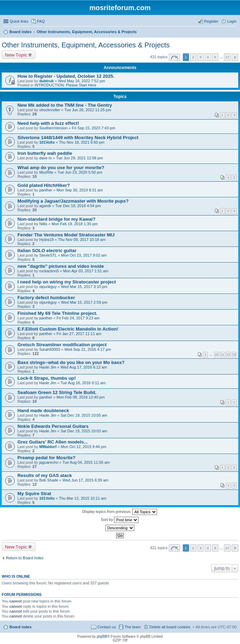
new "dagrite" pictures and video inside (61, 266)
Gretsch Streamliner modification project (62, 345)
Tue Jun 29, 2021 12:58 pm (80, 158)
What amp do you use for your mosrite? (61, 168)
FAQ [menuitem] (41, 21)
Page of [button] (174, 57)
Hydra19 (46, 240)
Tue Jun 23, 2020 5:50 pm (80, 172)
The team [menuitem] (133, 627)
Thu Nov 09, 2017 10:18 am (82, 240)
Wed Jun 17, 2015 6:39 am (85, 480)
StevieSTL (48, 255)
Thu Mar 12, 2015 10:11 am (83, 498)
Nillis (43, 224)
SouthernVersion (53, 128)
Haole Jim (48, 367)
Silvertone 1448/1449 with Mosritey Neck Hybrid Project (78, 138)
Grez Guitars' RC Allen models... (52, 442)
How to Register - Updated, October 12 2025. (66, 76)
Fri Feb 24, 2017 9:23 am (78, 318)
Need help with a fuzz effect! (48, 123)
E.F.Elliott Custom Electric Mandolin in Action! (68, 329)
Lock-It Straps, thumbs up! (47, 378)
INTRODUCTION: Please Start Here (65, 85)
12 (228, 355)
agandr (45, 206)
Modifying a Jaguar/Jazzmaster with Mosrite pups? (73, 201)
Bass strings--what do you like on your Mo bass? (71, 362)
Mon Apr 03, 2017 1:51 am (86, 271)
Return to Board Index (25, 558)
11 (223, 355)
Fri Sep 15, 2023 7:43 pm (93, 128)
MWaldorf (48, 447)
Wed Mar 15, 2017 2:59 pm (84, 302)
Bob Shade (48, 480)
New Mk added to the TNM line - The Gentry (65, 105)
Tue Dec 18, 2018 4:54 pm (78, 206)
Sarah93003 (50, 349)
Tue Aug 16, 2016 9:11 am (83, 383)
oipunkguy (48, 287)
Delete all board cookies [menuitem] (170, 627)
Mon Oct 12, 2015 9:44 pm (83, 447)
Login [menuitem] (232, 21)
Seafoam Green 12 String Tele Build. (57, 392)
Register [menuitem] (211, 21)
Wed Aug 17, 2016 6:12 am (84, 367)
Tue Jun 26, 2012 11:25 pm (88, 110)
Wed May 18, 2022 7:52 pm (81, 81)
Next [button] (235, 57)
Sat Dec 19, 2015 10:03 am (84, 431)
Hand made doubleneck (43, 411)
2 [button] (193, 57)
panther (46, 190)
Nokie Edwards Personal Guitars (53, 426)
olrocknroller (50, 110)
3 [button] (201, 57)
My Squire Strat (34, 494)
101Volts (47, 142)
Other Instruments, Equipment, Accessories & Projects (86, 45)
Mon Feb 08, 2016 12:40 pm (81, 397)
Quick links (19, 21)
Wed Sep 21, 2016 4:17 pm (88, 349)
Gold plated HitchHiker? (44, 185)
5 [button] (215, 57)
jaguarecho (48, 462)
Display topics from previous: (120, 512)
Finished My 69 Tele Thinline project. (57, 313)
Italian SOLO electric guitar (47, 251)
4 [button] (208, 57)
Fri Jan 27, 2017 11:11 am (79, 334)
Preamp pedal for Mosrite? (46, 458)
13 (234, 355)
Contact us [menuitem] (107, 627)
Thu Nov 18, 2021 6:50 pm (82, 142)
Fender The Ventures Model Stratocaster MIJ (66, 235)
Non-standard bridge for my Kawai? (56, 219)
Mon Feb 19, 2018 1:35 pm (75, 224)
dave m (45, 158)
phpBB (102, 637)
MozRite (46, 172)
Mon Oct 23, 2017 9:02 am (84, 255)
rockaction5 (49, 271)
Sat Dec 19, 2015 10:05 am (84, 415)
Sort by (120, 520)
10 (217, 355)
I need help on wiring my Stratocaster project (67, 282)
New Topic (16, 55)
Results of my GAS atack (45, 475)
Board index (21, 627)
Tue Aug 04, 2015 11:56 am (86, 462)
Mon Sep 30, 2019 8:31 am (80, 190)
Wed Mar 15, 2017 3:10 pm (84, 287)
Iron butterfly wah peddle (45, 153)
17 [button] (227, 57)
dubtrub (46, 81)
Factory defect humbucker (46, 298)
